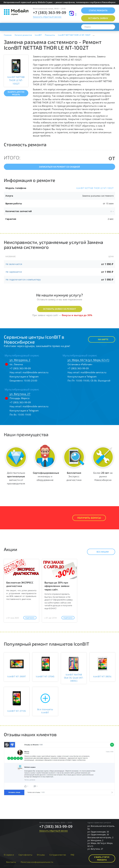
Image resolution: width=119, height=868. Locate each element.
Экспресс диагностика (74, 476)
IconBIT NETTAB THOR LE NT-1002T (95, 188)
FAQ (72, 855)
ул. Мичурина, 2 (20, 360)
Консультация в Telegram (24, 377)
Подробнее (30, 618)
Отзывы (41, 855)
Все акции (100, 552)
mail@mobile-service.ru (35, 372)
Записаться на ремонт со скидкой (59, 167)
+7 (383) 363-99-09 (50, 12)
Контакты (11, 862)
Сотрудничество (58, 855)
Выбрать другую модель (16, 93)
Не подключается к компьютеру (23, 280)
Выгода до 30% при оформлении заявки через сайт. (57, 586)
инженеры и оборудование (46, 476)
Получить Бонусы (89, 518)
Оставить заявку (98, 18)
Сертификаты (25, 855)
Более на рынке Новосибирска (103, 476)
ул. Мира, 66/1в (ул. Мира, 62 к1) (88, 360)
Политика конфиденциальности (37, 862)
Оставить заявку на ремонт (60, 309)
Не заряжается (14, 272)
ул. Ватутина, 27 (20, 394)
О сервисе (9, 855)
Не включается (14, 264)
